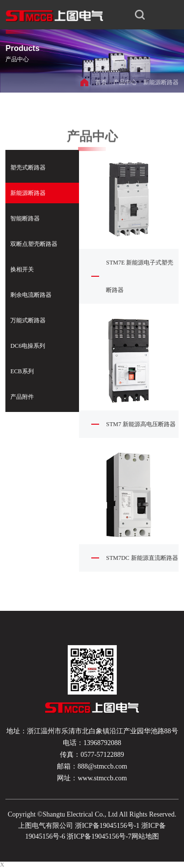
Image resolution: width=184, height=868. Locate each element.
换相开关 (22, 269)
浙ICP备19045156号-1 (107, 826)
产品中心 (125, 82)
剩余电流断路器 (31, 295)
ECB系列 (22, 371)
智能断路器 (25, 218)
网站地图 (145, 836)
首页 (101, 82)
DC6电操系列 (28, 346)
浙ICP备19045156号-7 (98, 836)
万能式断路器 (28, 320)
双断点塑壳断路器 (34, 244)
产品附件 (22, 397)
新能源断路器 (161, 82)
